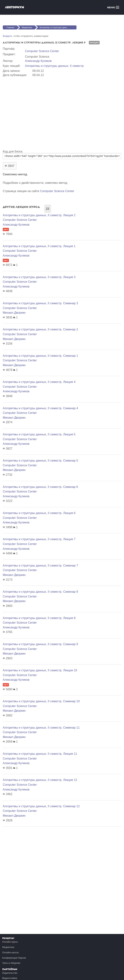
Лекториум (15, 7)
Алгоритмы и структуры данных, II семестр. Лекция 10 (40, 670)
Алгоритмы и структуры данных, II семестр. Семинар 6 (40, 487)
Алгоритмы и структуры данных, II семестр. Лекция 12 (40, 780)
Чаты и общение (11, 963)
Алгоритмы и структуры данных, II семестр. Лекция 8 (39, 618)
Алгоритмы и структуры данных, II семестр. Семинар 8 (40, 592)
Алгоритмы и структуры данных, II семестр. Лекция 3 (39, 277)
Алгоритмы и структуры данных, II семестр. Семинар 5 (40, 461)
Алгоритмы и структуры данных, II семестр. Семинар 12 (41, 806)
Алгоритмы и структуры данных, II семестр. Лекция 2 (39, 215)
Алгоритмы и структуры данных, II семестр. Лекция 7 (39, 539)
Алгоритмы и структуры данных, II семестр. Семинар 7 (40, 566)
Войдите (7, 36)
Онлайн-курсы (10, 942)
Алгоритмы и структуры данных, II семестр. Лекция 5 (39, 434)
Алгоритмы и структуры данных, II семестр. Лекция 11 (40, 754)
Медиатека (27, 27)
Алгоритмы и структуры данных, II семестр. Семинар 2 (40, 329)
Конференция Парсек (14, 958)
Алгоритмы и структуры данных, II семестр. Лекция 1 (39, 246)
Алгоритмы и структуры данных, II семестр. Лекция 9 (58, 27)
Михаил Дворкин (14, 313)
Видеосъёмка (10, 978)
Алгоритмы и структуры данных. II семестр (54, 66)
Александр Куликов (38, 61)
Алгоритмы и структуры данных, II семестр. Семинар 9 (40, 644)
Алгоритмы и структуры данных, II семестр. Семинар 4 (40, 408)
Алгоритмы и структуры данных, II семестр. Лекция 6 (39, 513)
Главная (10, 27)
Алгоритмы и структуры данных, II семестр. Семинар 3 (40, 303)
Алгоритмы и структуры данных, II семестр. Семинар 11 (41, 728)
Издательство (10, 973)
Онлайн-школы (11, 952)
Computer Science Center (42, 51)
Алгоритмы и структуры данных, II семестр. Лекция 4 (39, 382)
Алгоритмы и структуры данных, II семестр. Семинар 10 (41, 701)
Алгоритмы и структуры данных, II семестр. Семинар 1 (40, 356)
